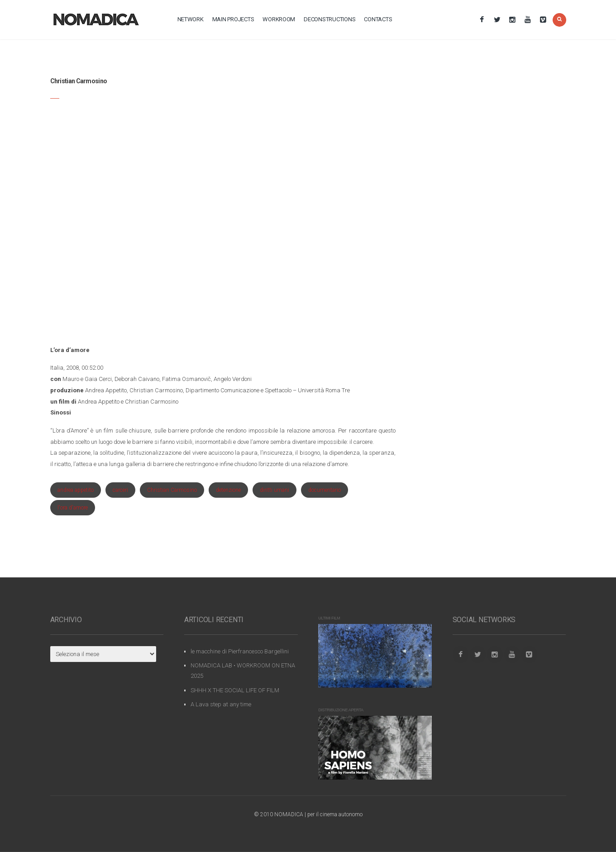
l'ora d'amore (73, 508)
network (191, 19)
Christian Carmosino (172, 490)
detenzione (228, 490)
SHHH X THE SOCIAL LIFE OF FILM (235, 690)
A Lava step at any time (221, 704)
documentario (325, 490)
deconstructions (329, 19)
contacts (378, 19)
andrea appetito (76, 490)
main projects (233, 19)
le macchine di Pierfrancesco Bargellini (240, 651)
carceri (120, 490)
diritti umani (275, 490)
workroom (279, 19)
